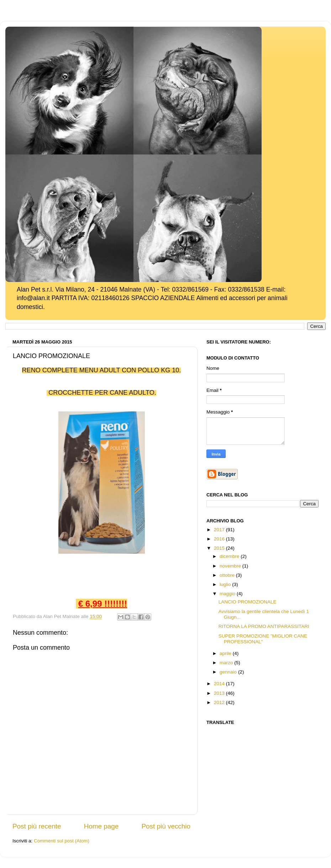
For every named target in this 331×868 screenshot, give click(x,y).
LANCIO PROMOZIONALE (248, 602)
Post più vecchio (166, 826)
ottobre (228, 575)
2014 (220, 684)
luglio (226, 584)
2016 (220, 539)
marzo (227, 663)
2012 (220, 702)
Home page (101, 826)
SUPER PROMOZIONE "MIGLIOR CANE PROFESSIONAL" (263, 639)
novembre (231, 566)
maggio (228, 594)
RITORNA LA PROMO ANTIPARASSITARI (264, 626)
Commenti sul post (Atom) (62, 841)
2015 (220, 548)
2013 (220, 693)
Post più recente (37, 826)
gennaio (229, 672)
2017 (220, 530)
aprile (226, 653)
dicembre (230, 556)
